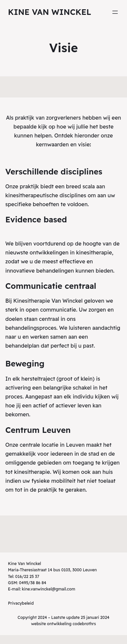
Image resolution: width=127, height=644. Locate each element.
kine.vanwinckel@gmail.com (49, 589)
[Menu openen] (115, 12)
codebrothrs (84, 624)
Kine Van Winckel (50, 12)
